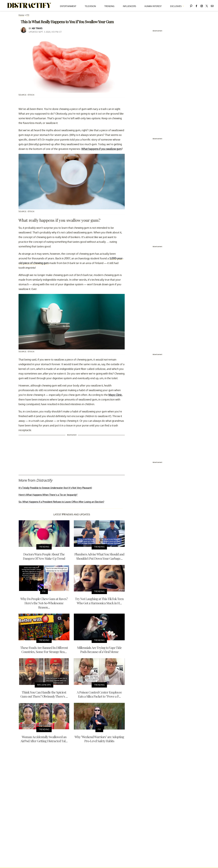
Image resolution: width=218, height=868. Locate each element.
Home (21, 15)
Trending (109, 6)
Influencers (129, 6)
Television (90, 6)
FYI (28, 15)
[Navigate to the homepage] (29, 6)
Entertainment (68, 6)
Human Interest (153, 6)
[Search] (191, 5)
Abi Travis (37, 28)
